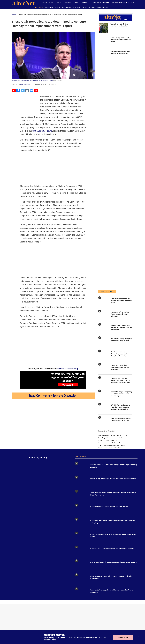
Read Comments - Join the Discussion (53, 396)
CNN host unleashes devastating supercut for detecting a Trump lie (119, 354)
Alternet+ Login (117, 3)
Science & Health (48, 3)
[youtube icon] (44, 458)
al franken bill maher (112, 445)
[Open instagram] (38, 458)
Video (76, 3)
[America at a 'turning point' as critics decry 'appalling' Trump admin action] (81, 593)
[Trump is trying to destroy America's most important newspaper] (104, 28)
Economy (85, 3)
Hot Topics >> (39, 8)
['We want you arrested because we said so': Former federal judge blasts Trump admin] (81, 496)
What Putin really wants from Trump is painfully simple (121, 419)
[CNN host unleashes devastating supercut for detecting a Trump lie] (103, 355)
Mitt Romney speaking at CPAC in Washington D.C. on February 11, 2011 (32, 80)
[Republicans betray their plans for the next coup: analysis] (103, 342)
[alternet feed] (128, 3)
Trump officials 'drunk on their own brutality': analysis (109, 506)
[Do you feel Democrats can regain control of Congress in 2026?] (35, 380)
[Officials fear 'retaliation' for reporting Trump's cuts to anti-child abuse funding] (103, 408)
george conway (103, 435)
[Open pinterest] (41, 458)
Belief (59, 3)
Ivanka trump (109, 448)
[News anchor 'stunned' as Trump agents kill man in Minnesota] (103, 315)
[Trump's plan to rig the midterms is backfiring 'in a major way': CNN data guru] (103, 382)
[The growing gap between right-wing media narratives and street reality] (81, 537)
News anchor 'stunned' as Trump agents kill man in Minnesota (120, 314)
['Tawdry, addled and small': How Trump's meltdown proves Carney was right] (81, 468)
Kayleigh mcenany (109, 438)
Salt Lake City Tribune (42, 131)
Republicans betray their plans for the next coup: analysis (121, 340)
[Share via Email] (27, 91)
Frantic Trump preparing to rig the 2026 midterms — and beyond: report (121, 394)
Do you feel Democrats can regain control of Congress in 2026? (68, 377)
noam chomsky (117, 435)
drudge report (109, 440)
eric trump (119, 448)
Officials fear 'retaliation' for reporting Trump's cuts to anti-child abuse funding (121, 407)
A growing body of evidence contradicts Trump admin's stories (112, 548)
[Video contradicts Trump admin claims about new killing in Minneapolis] (81, 579)
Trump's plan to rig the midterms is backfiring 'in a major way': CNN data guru (120, 380)
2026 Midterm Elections (100, 3)
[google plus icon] (35, 458)
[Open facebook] (125, 3)
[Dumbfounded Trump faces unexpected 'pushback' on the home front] (103, 328)
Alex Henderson (26, 84)
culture (68, 3)
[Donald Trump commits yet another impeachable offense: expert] (104, 42)
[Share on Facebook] (18, 91)
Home (14, 15)
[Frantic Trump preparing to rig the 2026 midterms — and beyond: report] (103, 395)
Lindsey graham (112, 443)
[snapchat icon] (47, 458)
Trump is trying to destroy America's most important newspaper (119, 26)
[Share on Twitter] (23, 91)
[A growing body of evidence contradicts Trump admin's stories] (81, 551)
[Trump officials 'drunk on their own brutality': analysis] (81, 510)
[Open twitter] (126, 3)
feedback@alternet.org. (68, 368)
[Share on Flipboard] (14, 91)
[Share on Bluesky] (32, 91)
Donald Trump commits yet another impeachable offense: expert (120, 40)
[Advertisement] (53, 168)
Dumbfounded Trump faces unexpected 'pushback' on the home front (121, 327)
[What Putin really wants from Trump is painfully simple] (104, 55)
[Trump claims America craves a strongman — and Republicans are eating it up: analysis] (81, 524)
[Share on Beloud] (36, 91)
